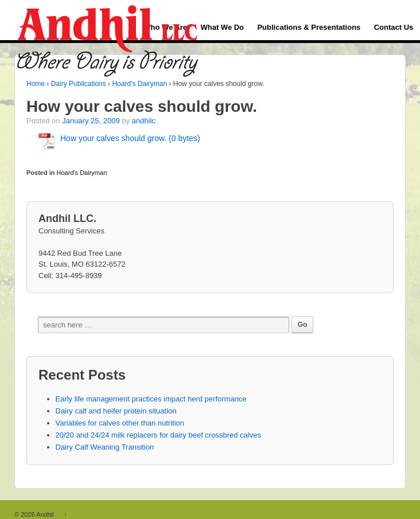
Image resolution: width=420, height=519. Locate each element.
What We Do (222, 27)
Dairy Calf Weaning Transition (105, 447)
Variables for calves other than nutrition (120, 423)
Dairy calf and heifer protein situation (116, 411)
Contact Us (394, 27)
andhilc (144, 121)
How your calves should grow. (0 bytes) (130, 138)
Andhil (45, 514)
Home (36, 84)
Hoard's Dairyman (139, 84)
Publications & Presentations (309, 27)
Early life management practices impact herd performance (151, 399)
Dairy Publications (79, 84)
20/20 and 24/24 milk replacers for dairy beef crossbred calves (158, 435)
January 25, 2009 (91, 121)
